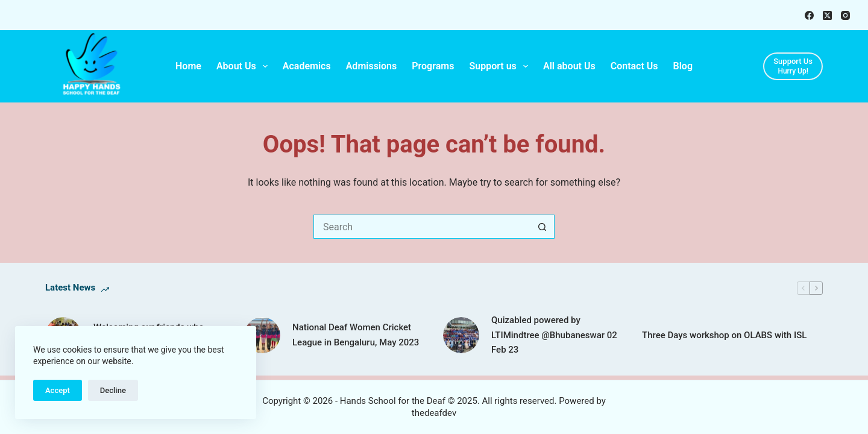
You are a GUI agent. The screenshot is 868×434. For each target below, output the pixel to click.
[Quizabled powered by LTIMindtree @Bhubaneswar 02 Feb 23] (461, 335)
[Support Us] (793, 66)
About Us (244, 66)
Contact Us (634, 66)
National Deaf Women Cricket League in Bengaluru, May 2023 (356, 335)
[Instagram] (845, 15)
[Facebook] (809, 15)
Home (188, 66)
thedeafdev (434, 413)
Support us (501, 66)
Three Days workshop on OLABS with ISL (724, 335)
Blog (683, 66)
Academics (307, 66)
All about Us (569, 66)
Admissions (372, 66)
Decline (113, 390)
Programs (433, 66)
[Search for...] (422, 227)
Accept (58, 390)
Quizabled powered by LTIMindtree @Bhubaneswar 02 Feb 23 (554, 335)
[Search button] (542, 227)
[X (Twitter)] (827, 15)
